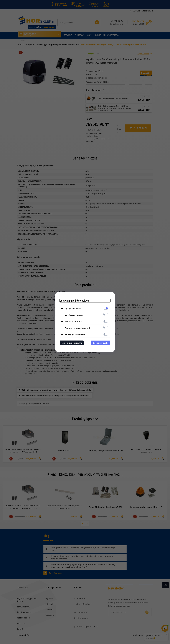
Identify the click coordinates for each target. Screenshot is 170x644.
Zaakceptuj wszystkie (102, 343)
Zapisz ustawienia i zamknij (70, 343)
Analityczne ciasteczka (72, 321)
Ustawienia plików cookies (73, 301)
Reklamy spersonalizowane (73, 334)
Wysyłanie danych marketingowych (76, 328)
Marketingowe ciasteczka (73, 315)
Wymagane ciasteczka (72, 308)
